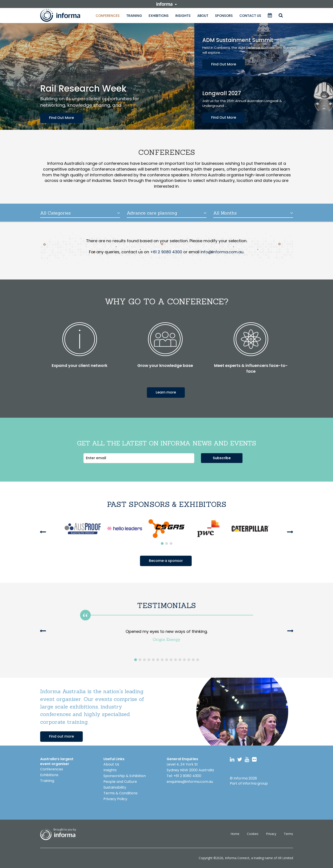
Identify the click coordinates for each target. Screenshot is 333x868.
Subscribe (222, 458)
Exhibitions (159, 16)
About (203, 16)
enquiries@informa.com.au (190, 782)
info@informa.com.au (222, 252)
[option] (83, 529)
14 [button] (193, 660)
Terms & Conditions (120, 793)
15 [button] (198, 660)
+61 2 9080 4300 (166, 252)
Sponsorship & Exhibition (125, 776)
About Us (111, 764)
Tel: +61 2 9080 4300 (184, 776)
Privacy (271, 834)
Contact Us (250, 16)
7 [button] (162, 660)
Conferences (108, 16)
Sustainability (115, 787)
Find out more (61, 736)
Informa (65, 15)
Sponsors (224, 16)
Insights (183, 16)
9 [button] (171, 660)
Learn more (166, 392)
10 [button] (175, 660)
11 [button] (180, 660)
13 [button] (189, 660)
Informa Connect (237, 858)
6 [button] (158, 660)
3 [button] (171, 543)
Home (235, 834)
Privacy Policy (115, 799)
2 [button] (167, 543)
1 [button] (162, 543)
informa (167, 4)
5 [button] (153, 660)
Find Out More (61, 118)
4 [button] (149, 660)
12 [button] (184, 660)
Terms (288, 834)
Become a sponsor (166, 561)
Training (134, 16)
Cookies (253, 834)
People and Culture (120, 782)
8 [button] (167, 660)
